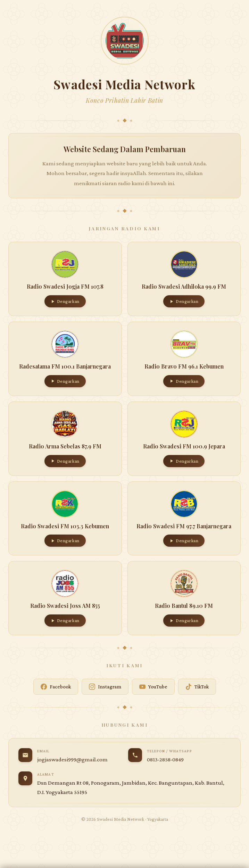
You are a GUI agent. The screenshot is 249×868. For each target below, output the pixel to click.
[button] (65, 279)
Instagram (105, 687)
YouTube (153, 687)
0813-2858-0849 (165, 759)
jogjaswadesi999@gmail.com (72, 759)
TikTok (197, 687)
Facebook (56, 687)
